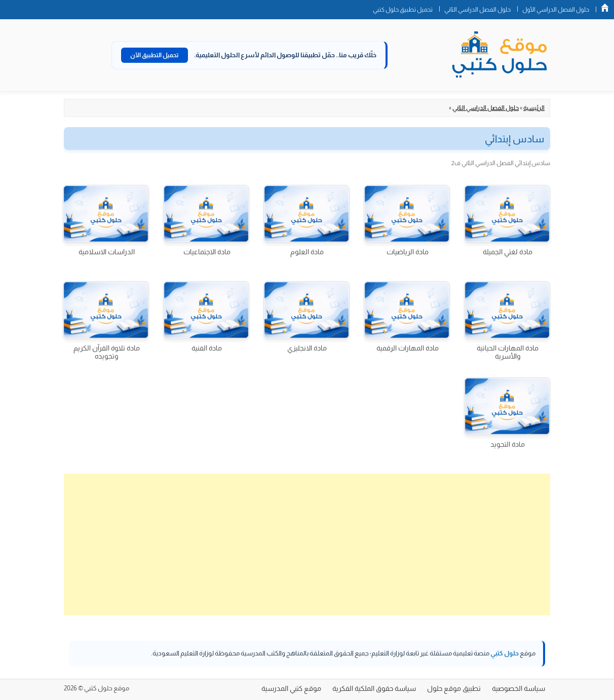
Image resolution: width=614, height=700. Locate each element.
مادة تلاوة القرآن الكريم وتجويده (107, 352)
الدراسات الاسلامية (107, 252)
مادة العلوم (307, 252)
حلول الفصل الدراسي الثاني (477, 10)
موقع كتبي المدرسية (291, 688)
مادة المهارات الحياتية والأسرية (508, 352)
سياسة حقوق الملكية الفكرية (374, 688)
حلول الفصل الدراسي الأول (556, 10)
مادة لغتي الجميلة (508, 252)
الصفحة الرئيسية (605, 8)
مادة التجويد (508, 444)
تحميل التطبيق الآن (155, 55)
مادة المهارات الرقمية (408, 348)
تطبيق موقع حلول (454, 688)
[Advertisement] (307, 545)
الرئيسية (534, 108)
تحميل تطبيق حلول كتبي (403, 10)
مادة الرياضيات (408, 252)
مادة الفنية (207, 348)
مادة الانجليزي (307, 348)
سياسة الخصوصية (519, 688)
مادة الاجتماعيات (207, 252)
